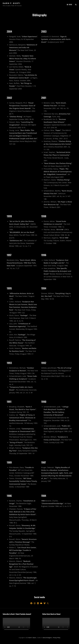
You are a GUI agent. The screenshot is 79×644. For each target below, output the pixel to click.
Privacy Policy (57, 638)
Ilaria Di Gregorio (47, 638)
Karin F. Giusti (11, 3)
